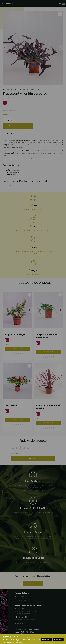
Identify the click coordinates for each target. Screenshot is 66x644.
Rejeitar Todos (46, 639)
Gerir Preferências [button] (36, 639)
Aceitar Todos (58, 639)
